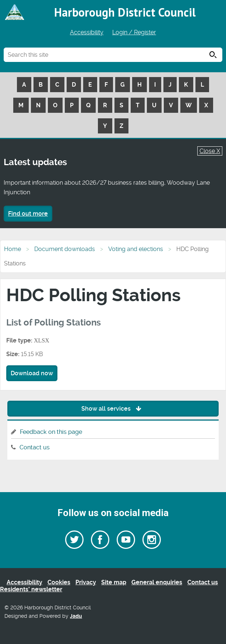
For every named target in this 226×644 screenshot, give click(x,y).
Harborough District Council (125, 12)
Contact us (35, 447)
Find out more (28, 214)
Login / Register (134, 32)
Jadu (76, 616)
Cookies (59, 582)
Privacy (86, 582)
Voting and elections (136, 249)
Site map (114, 582)
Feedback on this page (51, 432)
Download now (32, 373)
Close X (210, 151)
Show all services (113, 409)
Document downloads (65, 249)
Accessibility (87, 32)
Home (13, 249)
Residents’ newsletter (31, 589)
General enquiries (157, 582)
